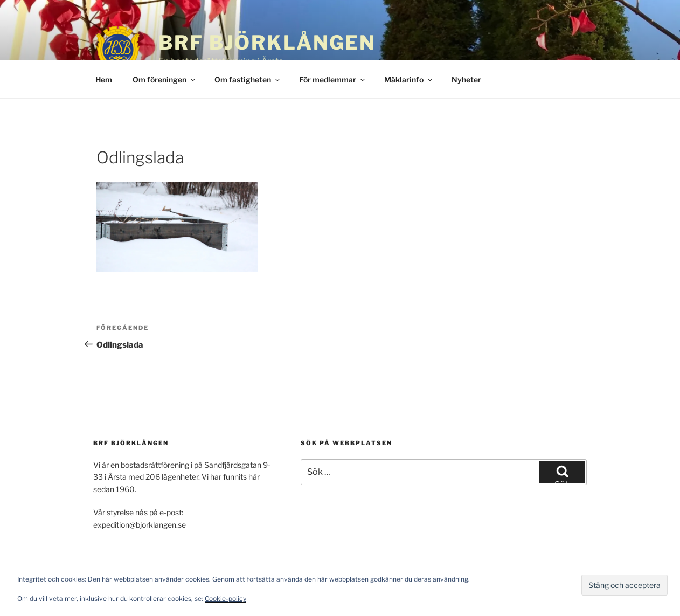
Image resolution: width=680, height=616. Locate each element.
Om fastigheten (248, 79)
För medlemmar (333, 79)
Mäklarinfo (409, 79)
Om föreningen (165, 79)
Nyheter (466, 79)
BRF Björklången (267, 43)
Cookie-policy (225, 598)
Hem (104, 79)
